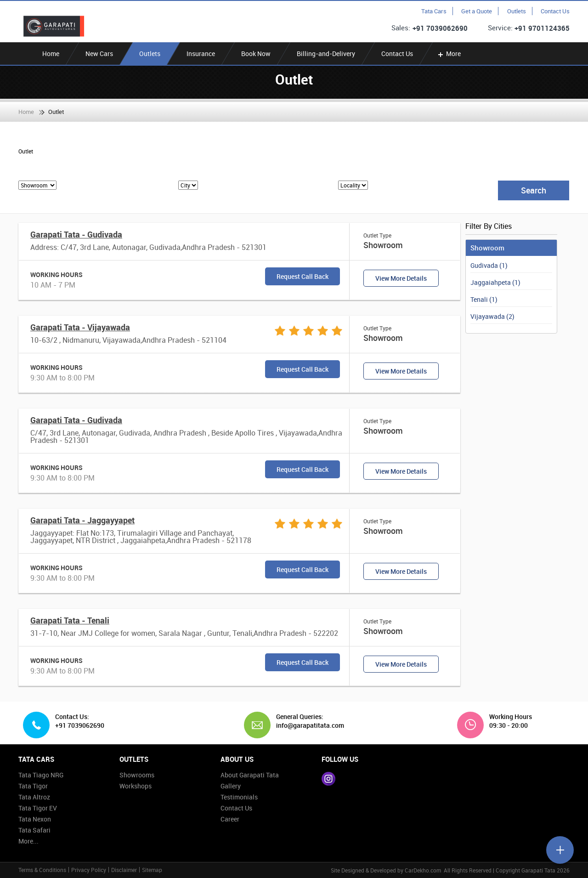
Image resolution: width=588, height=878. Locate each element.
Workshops (136, 786)
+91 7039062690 (440, 28)
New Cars (99, 54)
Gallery (231, 786)
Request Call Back (302, 276)
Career (230, 819)
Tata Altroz (34, 797)
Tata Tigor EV (38, 808)
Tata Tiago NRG (41, 775)
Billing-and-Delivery (326, 54)
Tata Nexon (35, 819)
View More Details (401, 278)
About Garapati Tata (250, 775)
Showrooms (137, 775)
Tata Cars (434, 11)
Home (51, 54)
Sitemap (152, 870)
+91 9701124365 (542, 28)
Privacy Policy (89, 870)
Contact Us (555, 11)
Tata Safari (34, 830)
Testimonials (239, 797)
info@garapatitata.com (307, 725)
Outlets (517, 11)
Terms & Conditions (42, 870)
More (449, 54)
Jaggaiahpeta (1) (495, 282)
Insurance (201, 54)
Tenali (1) (484, 299)
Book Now (256, 54)
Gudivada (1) (489, 265)
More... (28, 841)
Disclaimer (124, 870)
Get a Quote (477, 11)
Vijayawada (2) (492, 316)
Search (534, 190)
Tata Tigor (33, 786)
